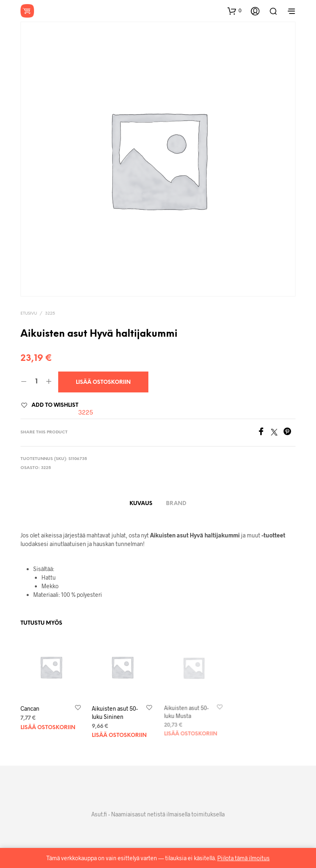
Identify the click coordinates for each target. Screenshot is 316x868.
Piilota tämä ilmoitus (243, 858)
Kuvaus (141, 504)
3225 (50, 314)
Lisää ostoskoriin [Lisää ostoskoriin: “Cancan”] (48, 728)
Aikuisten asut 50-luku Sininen (115, 711)
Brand (176, 504)
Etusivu (29, 314)
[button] (234, 11)
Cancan (30, 708)
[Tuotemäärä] (36, 382)
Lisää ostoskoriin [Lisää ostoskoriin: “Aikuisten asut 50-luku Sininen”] (119, 733)
